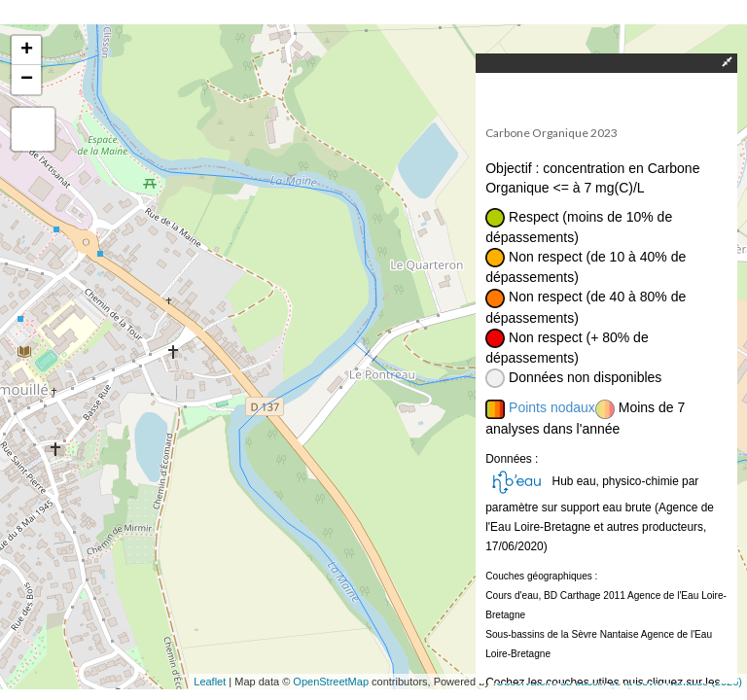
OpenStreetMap (331, 682)
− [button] (27, 80)
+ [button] (27, 51)
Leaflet (210, 682)
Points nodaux (552, 407)
